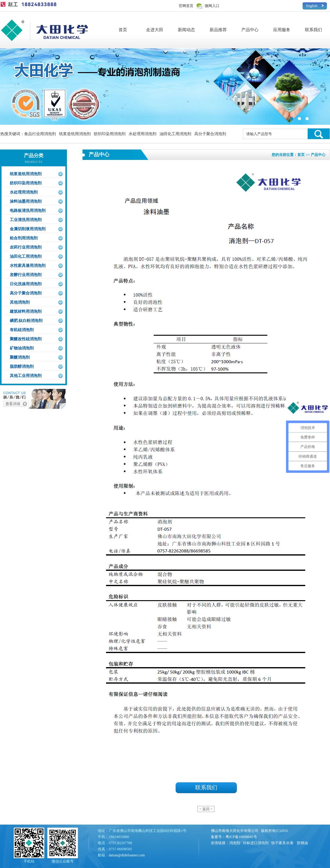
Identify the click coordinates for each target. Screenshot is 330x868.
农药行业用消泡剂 (26, 247)
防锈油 (302, 843)
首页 (123, 30)
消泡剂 (235, 843)
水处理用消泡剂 (143, 134)
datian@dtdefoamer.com (127, 855)
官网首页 (186, 6)
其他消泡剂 (20, 302)
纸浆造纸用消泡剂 (75, 134)
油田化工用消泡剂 (175, 134)
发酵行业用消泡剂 (26, 275)
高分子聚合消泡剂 (210, 134)
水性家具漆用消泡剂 (28, 266)
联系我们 (313, 30)
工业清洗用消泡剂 (26, 220)
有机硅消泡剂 (22, 330)
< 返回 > (206, 809)
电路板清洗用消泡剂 (28, 211)
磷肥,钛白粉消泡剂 (26, 321)
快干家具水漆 (282, 843)
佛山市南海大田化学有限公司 (235, 831)
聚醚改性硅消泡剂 (26, 339)
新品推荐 (218, 30)
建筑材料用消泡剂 (26, 311)
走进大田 (155, 30)
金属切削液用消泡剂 (28, 229)
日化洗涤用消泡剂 (26, 284)
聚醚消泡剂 (20, 357)
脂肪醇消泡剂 (22, 366)
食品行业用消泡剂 (40, 134)
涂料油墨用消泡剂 (26, 201)
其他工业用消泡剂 (26, 376)
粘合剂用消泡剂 (24, 238)
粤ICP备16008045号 (241, 837)
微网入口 (212, 6)
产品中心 (250, 30)
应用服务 (282, 30)
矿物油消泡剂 (22, 348)
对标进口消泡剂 (256, 843)
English (312, 6)
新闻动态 (186, 30)
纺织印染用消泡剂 (110, 134)
